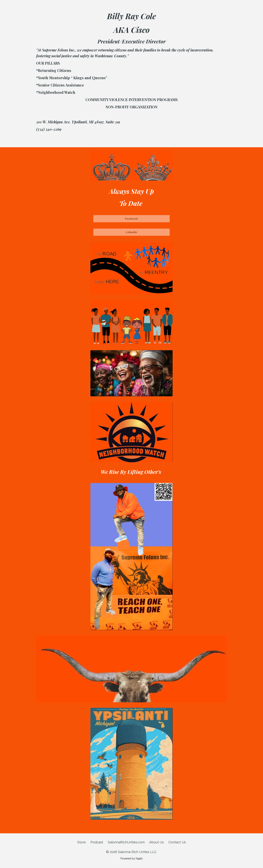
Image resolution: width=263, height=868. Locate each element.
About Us (157, 842)
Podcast (97, 842)
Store (82, 842)
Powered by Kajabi (132, 859)
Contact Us (177, 842)
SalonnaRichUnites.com (126, 842)
